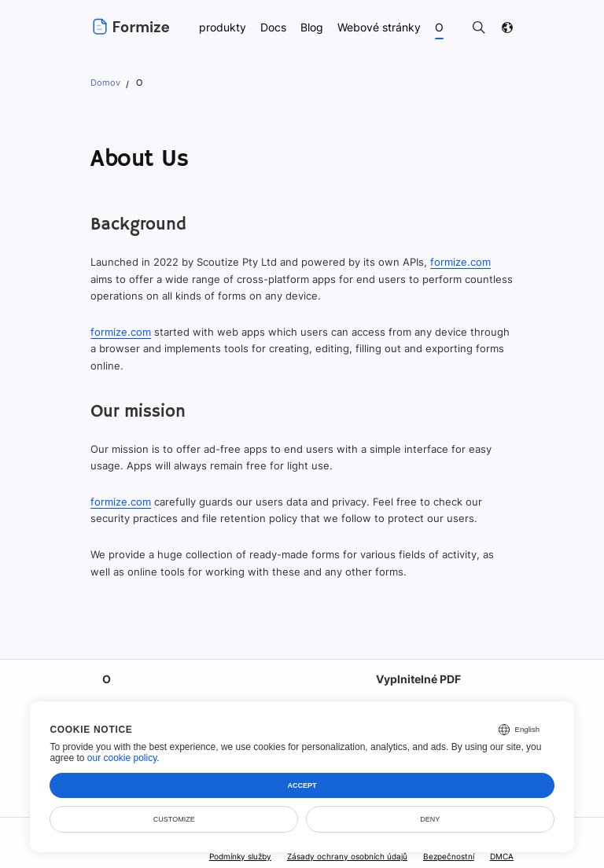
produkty (221, 27)
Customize (174, 819)
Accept (302, 785)
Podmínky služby (241, 856)
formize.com (458, 262)
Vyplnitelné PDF (418, 679)
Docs (273, 27)
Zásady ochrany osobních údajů (349, 856)
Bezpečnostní (448, 856)
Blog (312, 27)
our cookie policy (122, 758)
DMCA (502, 856)
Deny (430, 819)
